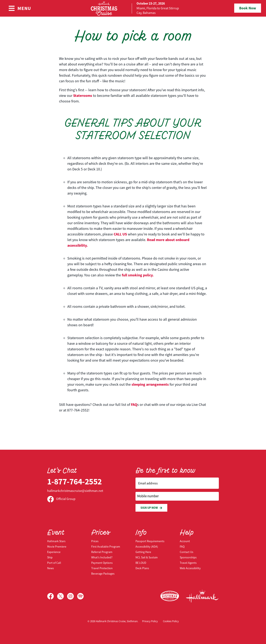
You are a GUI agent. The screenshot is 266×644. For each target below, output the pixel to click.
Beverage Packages (103, 574)
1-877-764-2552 (75, 482)
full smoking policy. (138, 275)
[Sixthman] (170, 596)
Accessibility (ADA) (147, 547)
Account (185, 541)
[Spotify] (80, 596)
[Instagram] (72, 596)
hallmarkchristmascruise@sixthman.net (75, 491)
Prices (95, 541)
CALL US (120, 234)
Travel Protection (102, 568)
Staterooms (83, 96)
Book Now (248, 8)
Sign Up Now (151, 508)
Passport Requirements (150, 541)
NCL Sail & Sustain (147, 557)
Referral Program (102, 552)
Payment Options (102, 563)
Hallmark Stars (56, 541)
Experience (54, 552)
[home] (133, 8)
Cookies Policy (171, 621)
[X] (62, 596)
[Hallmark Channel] (202, 596)
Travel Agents (188, 563)
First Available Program (106, 547)
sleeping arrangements (150, 384)
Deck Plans (142, 568)
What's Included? (102, 557)
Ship (50, 557)
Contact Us (187, 552)
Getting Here (143, 552)
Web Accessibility (190, 568)
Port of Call (54, 563)
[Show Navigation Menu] (20, 8)
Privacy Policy (150, 621)
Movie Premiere (57, 547)
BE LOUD (141, 563)
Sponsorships (188, 557)
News (50, 568)
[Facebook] (52, 596)
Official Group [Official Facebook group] (61, 499)
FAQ (134, 405)
